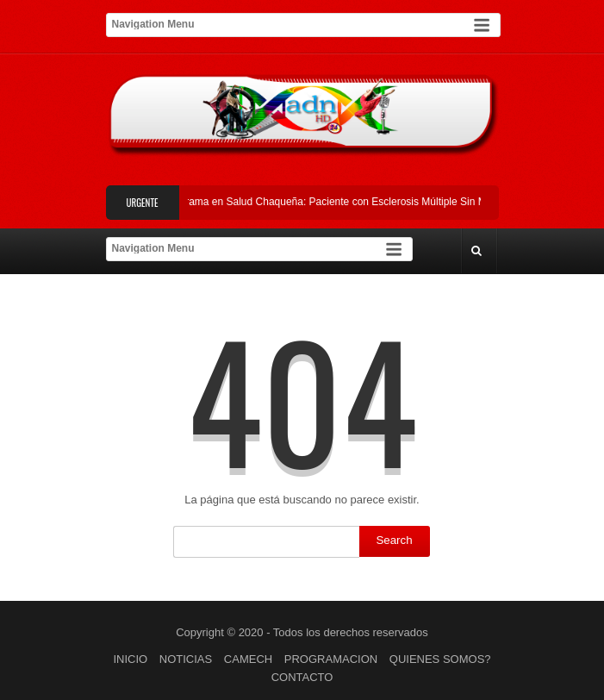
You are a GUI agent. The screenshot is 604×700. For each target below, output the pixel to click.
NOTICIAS (186, 659)
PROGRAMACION (331, 659)
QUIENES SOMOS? (440, 659)
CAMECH (248, 659)
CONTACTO (302, 677)
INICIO (130, 659)
